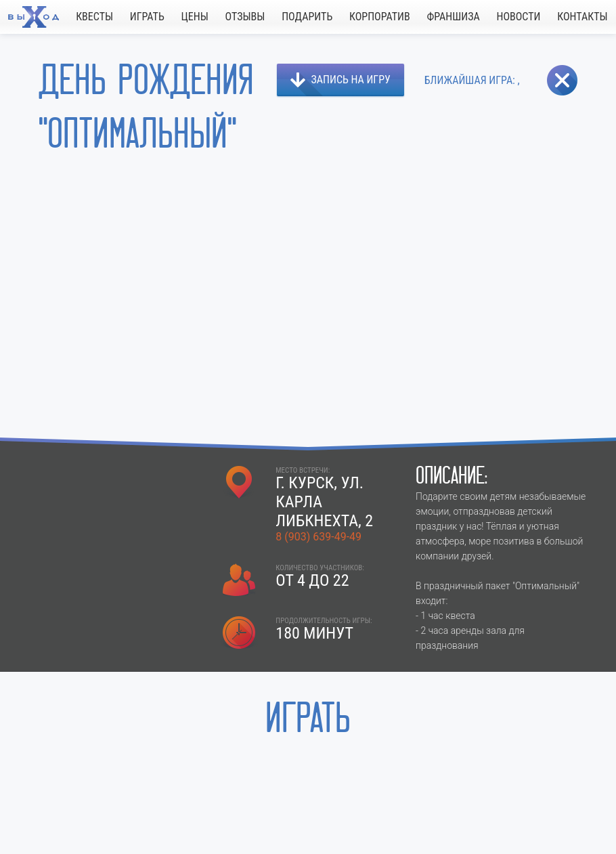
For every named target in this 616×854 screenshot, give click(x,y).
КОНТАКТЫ (582, 17)
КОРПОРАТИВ (380, 17)
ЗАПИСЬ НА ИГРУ (351, 80)
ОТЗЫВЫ (245, 17)
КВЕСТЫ (94, 17)
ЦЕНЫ (195, 17)
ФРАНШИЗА (453, 17)
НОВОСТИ (518, 17)
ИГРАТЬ (147, 17)
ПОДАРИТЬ (307, 17)
